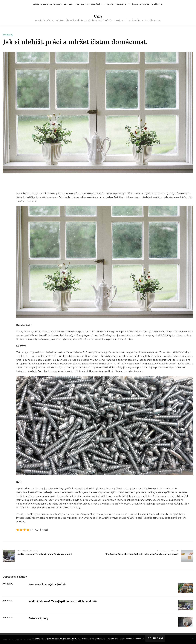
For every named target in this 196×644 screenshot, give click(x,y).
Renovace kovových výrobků (47, 584)
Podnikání (93, 5)
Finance (46, 5)
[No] (193, 638)
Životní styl (141, 5)
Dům (36, 5)
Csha (98, 16)
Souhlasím (155, 638)
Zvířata (157, 5)
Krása (58, 5)
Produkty (123, 5)
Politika (108, 5)
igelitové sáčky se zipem (45, 197)
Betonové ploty (38, 618)
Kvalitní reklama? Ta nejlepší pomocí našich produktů (63, 601)
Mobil (68, 5)
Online (79, 5)
